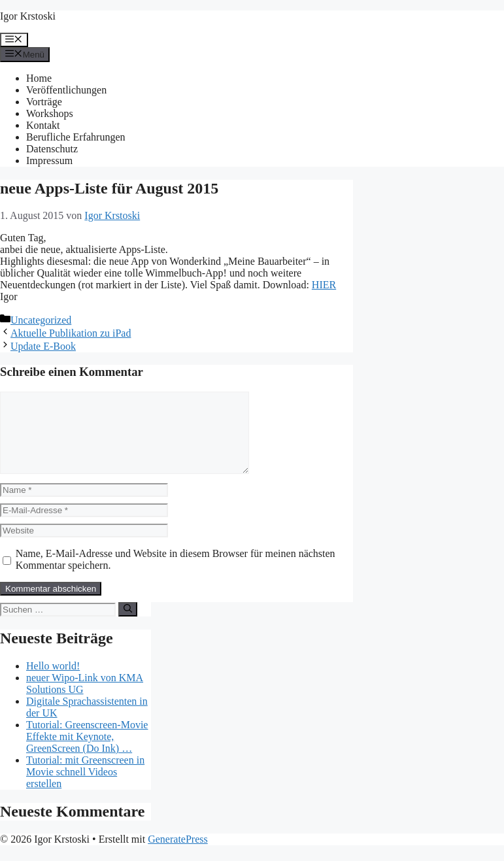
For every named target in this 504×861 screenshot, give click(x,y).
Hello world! (53, 682)
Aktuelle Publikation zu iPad (71, 333)
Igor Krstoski (28, 16)
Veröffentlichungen (66, 90)
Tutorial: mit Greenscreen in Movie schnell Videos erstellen (85, 787)
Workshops (50, 113)
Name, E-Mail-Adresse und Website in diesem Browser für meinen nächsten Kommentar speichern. (176, 575)
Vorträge (44, 102)
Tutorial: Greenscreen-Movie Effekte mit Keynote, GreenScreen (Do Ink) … (87, 752)
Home (39, 78)
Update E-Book (43, 346)
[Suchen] (128, 625)
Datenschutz (52, 149)
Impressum (49, 160)
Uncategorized (41, 320)
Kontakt (43, 125)
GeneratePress (178, 855)
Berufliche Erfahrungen (76, 137)
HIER (324, 285)
